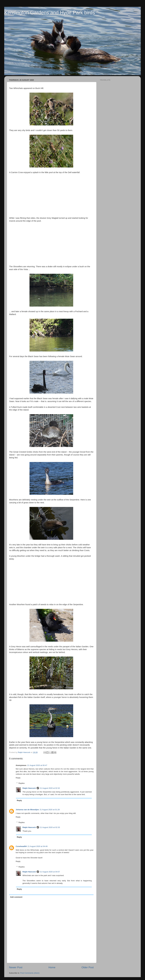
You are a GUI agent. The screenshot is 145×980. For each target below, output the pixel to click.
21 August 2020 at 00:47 (37, 765)
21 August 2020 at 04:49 (37, 846)
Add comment (16, 897)
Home (52, 967)
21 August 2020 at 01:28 (50, 810)
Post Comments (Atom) (30, 973)
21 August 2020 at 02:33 (50, 827)
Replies (22, 783)
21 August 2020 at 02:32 (50, 788)
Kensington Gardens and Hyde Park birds (50, 13)
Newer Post (16, 967)
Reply (18, 778)
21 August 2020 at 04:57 (50, 872)
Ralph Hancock (29, 788)
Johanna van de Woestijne (27, 810)
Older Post (88, 967)
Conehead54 (21, 846)
